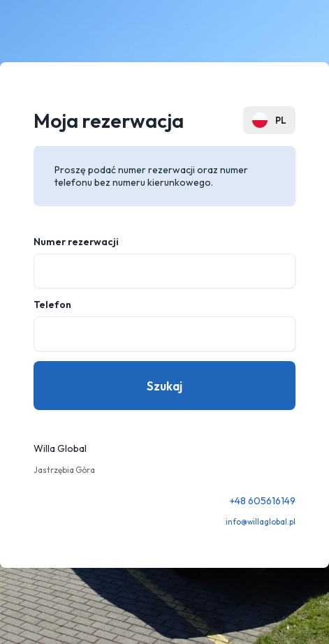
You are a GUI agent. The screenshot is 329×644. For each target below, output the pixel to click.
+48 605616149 (263, 501)
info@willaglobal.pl (261, 522)
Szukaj (164, 386)
